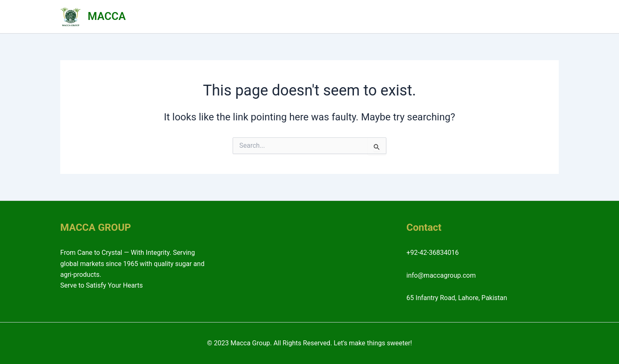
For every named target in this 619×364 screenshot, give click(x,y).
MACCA (107, 16)
